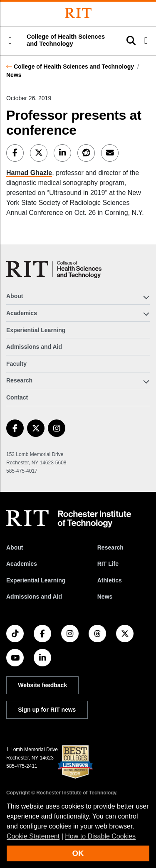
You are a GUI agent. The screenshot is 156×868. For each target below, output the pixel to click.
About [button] (15, 296)
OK (78, 853)
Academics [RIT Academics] (22, 564)
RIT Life (108, 564)
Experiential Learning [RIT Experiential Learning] (36, 580)
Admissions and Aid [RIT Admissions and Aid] (34, 597)
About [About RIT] (15, 547)
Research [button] (19, 380)
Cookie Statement (33, 836)
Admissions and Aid (34, 347)
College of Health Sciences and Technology (74, 67)
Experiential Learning (36, 330)
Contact (17, 397)
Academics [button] (22, 313)
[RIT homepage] (69, 519)
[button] (10, 41)
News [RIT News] (105, 597)
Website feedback (42, 685)
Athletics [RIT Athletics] (110, 580)
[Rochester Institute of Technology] (78, 13)
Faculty (16, 364)
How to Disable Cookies (100, 836)
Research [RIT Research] (110, 547)
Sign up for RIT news (47, 710)
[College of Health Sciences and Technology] (54, 270)
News (14, 75)
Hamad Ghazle (29, 173)
